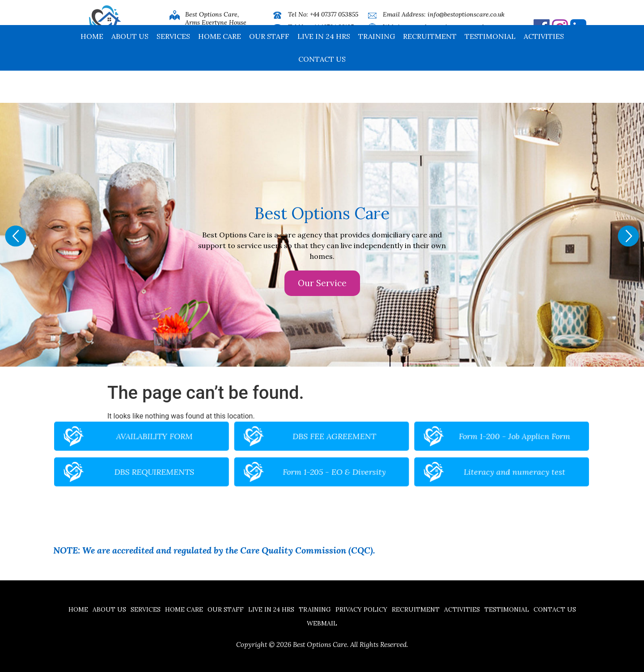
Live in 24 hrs (324, 68)
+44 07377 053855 (334, 14)
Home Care (220, 68)
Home (92, 68)
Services (173, 68)
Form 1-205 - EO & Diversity (329, 466)
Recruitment (430, 68)
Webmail (322, 623)
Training (377, 68)
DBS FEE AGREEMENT (329, 445)
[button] (16, 236)
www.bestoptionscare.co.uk (447, 27)
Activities (544, 68)
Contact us (322, 91)
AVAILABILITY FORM (223, 445)
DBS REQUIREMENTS (223, 466)
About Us (130, 68)
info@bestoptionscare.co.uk (466, 14)
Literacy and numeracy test (436, 466)
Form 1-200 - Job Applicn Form (436, 445)
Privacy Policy (361, 609)
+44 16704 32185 (332, 27)
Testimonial (490, 68)
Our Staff (269, 68)
